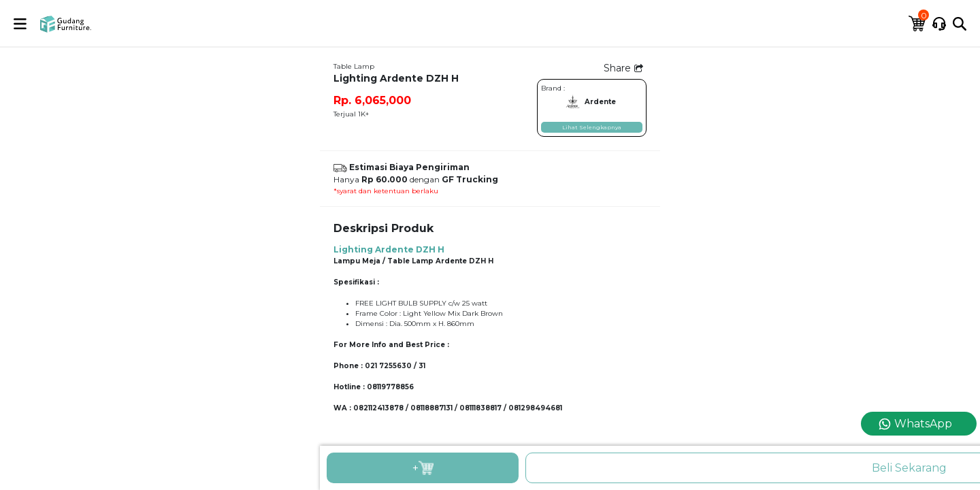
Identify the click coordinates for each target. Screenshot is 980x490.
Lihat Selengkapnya (592, 127)
